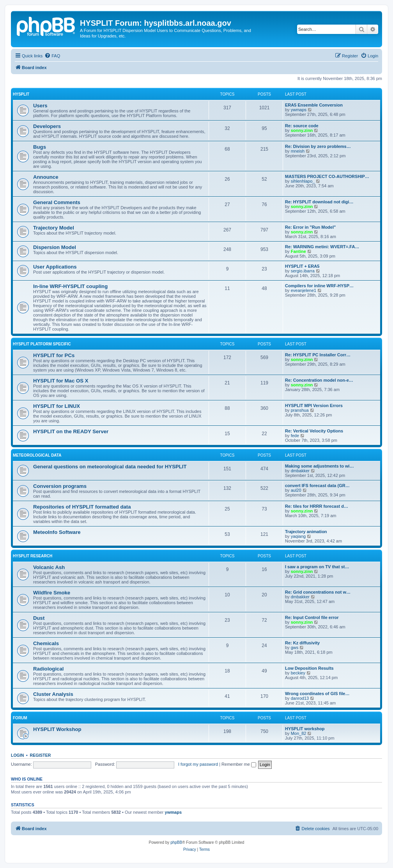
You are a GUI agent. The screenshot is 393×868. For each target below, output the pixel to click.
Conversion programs (60, 486)
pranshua (300, 410)
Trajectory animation (306, 532)
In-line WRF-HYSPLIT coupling (70, 286)
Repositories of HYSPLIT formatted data (82, 507)
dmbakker (300, 471)
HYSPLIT (21, 94)
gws (295, 647)
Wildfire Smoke (52, 593)
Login (17, 755)
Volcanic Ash (49, 567)
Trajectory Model (54, 228)
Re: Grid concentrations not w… (318, 592)
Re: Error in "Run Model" (310, 227)
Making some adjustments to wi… (320, 466)
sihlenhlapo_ (303, 181)
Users (40, 106)
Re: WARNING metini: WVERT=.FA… (322, 247)
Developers (47, 126)
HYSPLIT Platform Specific (42, 344)
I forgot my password (198, 764)
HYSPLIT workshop (305, 729)
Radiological (48, 669)
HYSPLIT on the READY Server (71, 431)
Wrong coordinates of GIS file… (317, 694)
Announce (46, 177)
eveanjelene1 (304, 290)
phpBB (176, 842)
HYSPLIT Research (33, 556)
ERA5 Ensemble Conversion (314, 105)
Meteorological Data (37, 455)
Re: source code (302, 126)
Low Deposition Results (309, 668)
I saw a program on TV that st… (317, 567)
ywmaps (299, 110)
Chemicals (46, 643)
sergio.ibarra (303, 271)
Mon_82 (299, 733)
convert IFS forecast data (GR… (317, 486)
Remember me (239, 764)
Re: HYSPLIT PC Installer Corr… (318, 355)
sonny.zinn (302, 130)
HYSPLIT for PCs (54, 355)
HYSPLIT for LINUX (57, 406)
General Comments (57, 202)
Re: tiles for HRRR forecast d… (317, 506)
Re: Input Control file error (312, 617)
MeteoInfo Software (57, 532)
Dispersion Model (55, 247)
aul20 (296, 490)
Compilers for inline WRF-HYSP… (319, 286)
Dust (39, 618)
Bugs (40, 147)
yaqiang (298, 536)
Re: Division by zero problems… (318, 146)
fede (295, 436)
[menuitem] (52, 56)
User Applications (55, 267)
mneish (298, 151)
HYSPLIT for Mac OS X (61, 381)
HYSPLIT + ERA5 (302, 266)
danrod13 (300, 698)
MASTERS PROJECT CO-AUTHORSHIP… (327, 176)
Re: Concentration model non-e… (319, 380)
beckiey (298, 673)
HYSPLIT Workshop (57, 729)
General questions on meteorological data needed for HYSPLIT (110, 467)
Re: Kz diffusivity (302, 643)
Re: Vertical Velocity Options (314, 431)
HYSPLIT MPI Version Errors (314, 406)
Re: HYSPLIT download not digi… (319, 202)
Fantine (298, 251)
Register (41, 755)
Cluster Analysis (53, 694)
